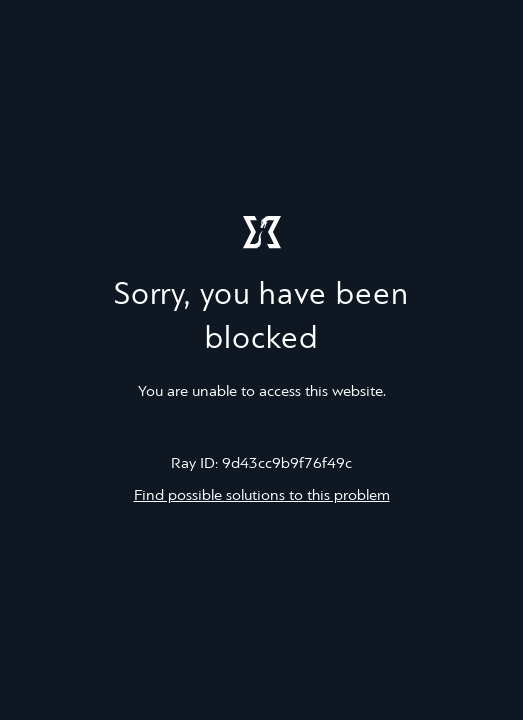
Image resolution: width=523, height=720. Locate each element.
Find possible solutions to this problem (262, 496)
